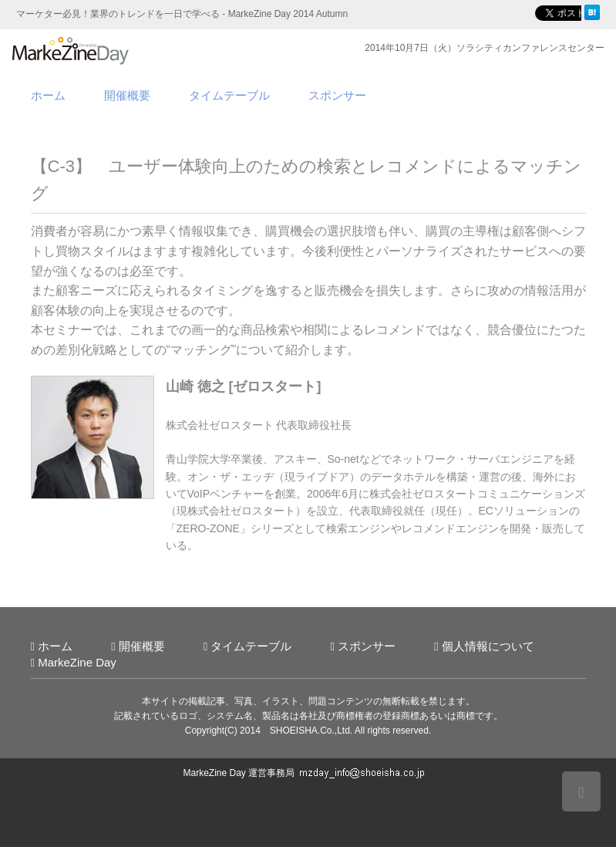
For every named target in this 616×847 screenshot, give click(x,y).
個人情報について (488, 646)
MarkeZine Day (77, 662)
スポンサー (337, 95)
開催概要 (127, 95)
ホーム (48, 95)
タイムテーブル (229, 95)
